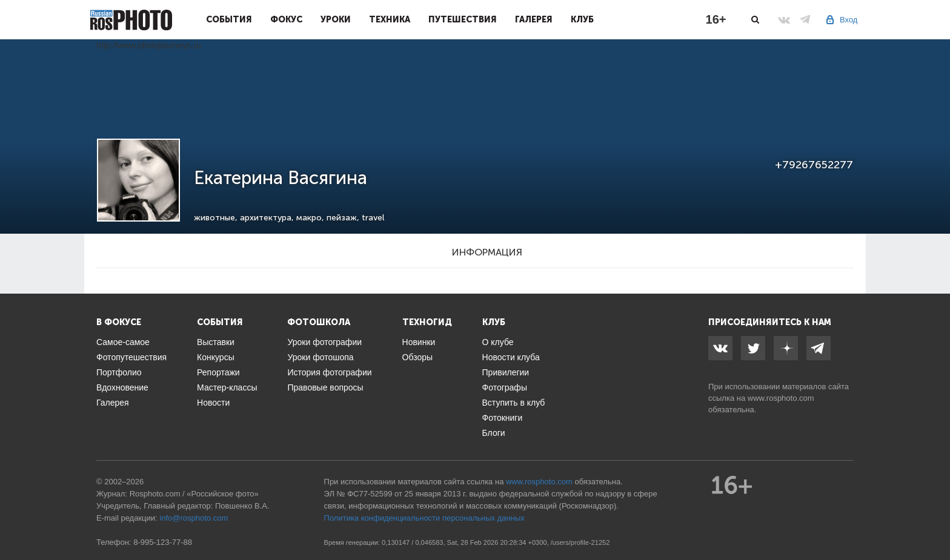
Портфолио (119, 372)
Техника (390, 19)
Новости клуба (511, 357)
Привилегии (506, 372)
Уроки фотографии (324, 342)
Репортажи (218, 372)
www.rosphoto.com (781, 398)
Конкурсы (216, 357)
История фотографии (329, 372)
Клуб (582, 19)
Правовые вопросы (325, 387)
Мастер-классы (227, 387)
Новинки (419, 342)
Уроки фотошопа (320, 357)
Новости (213, 403)
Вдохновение (122, 387)
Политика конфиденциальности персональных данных (424, 518)
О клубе (498, 342)
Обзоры (418, 357)
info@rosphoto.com (194, 518)
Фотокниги (503, 418)
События (229, 19)
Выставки (216, 342)
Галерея (534, 19)
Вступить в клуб (514, 403)
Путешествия (463, 19)
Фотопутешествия (131, 357)
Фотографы (505, 387)
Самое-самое (123, 342)
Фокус (286, 19)
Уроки (336, 19)
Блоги (494, 433)
